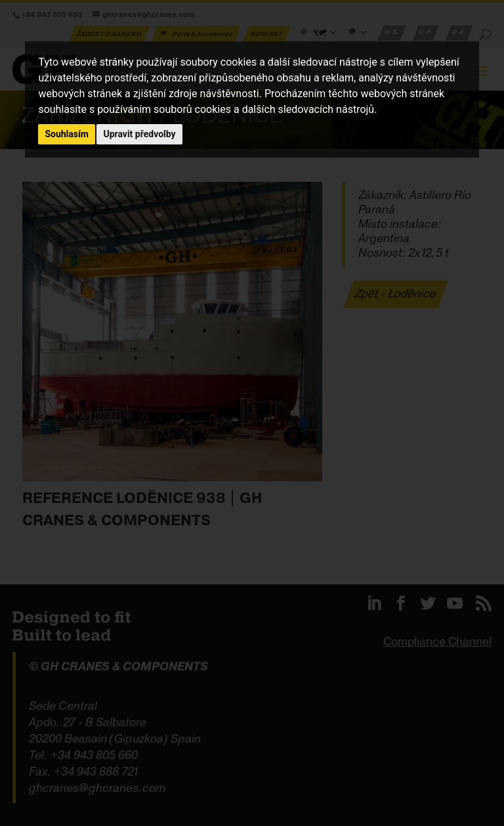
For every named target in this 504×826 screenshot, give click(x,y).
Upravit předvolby (139, 134)
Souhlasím (67, 134)
